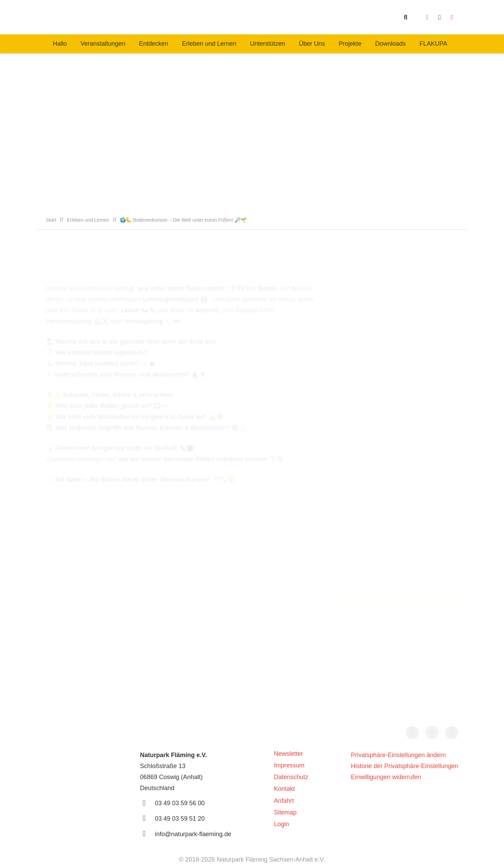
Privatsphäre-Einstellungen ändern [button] (398, 755)
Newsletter (288, 754)
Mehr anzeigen (354, 630)
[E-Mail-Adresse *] (395, 663)
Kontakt (284, 789)
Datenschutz (291, 777)
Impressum (289, 765)
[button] (406, 17)
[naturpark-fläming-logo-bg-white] (165, 17)
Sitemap (285, 812)
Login (281, 824)
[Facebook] (427, 17)
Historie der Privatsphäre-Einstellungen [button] (404, 766)
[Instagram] (440, 17)
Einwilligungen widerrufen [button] (386, 777)
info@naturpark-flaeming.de (393, 401)
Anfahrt (284, 801)
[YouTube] (452, 17)
